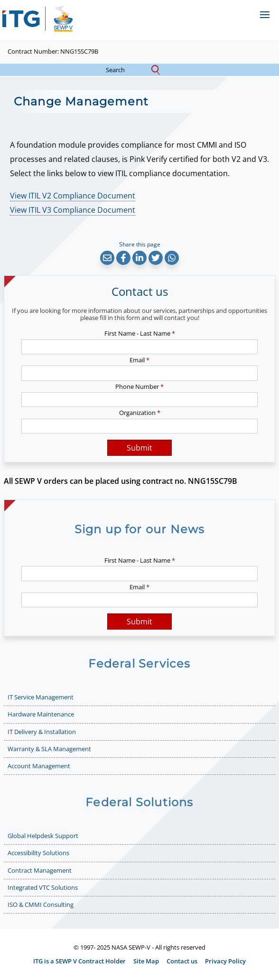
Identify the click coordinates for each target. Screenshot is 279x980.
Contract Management (40, 870)
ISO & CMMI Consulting (41, 905)
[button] (107, 258)
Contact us (182, 961)
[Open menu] (265, 14)
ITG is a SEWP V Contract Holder (79, 961)
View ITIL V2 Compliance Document (73, 196)
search (124, 70)
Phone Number (139, 386)
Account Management (39, 766)
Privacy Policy (225, 961)
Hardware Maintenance (41, 714)
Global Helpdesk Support (43, 836)
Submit (139, 448)
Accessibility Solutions (38, 853)
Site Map (146, 961)
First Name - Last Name (140, 333)
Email (139, 360)
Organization (140, 413)
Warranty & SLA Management (49, 749)
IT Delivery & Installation (42, 732)
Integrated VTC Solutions (43, 887)
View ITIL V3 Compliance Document (73, 210)
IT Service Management (41, 697)
